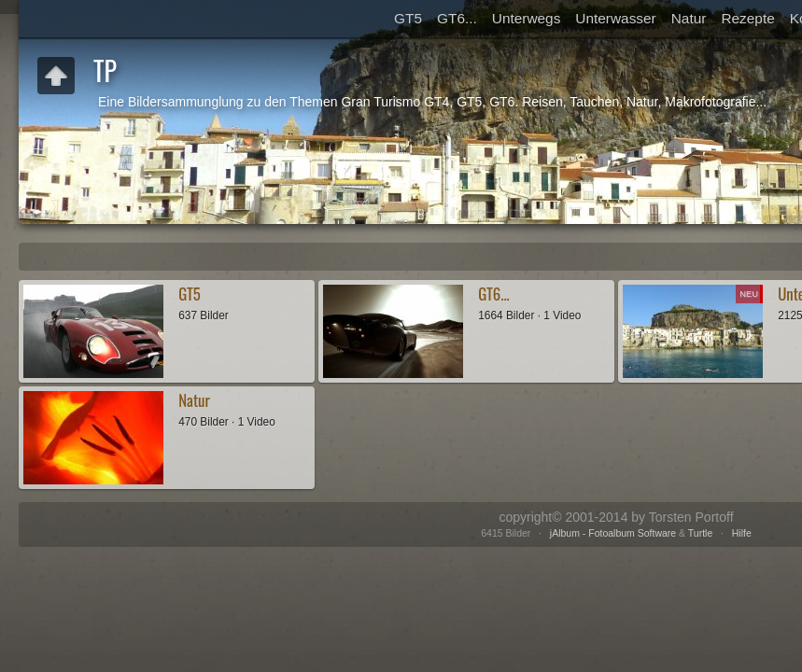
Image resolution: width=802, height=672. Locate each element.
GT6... (457, 18)
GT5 (408, 18)
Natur (689, 18)
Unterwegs (527, 18)
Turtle (700, 533)
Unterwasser (615, 18)
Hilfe (742, 533)
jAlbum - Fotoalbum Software (613, 533)
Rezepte (747, 18)
